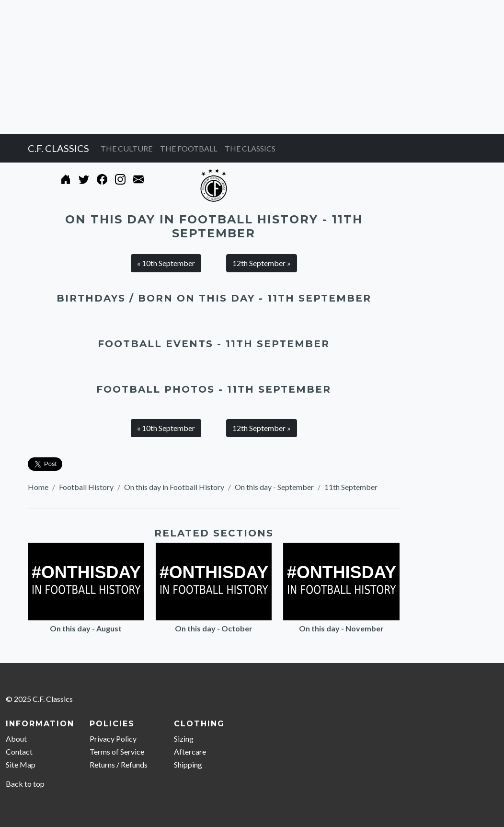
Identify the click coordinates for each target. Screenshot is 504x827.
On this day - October (214, 628)
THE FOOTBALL (189, 148)
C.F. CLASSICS (58, 148)
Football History (86, 487)
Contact (19, 751)
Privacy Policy (113, 739)
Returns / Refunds (119, 764)
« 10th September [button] (166, 263)
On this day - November (341, 628)
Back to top (25, 784)
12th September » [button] (262, 263)
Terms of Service (117, 751)
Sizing (184, 739)
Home (38, 487)
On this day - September (274, 487)
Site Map (21, 764)
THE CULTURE (126, 148)
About (16, 739)
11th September (351, 487)
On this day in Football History (174, 487)
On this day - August (86, 628)
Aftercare (190, 751)
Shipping (188, 764)
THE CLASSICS (250, 148)
